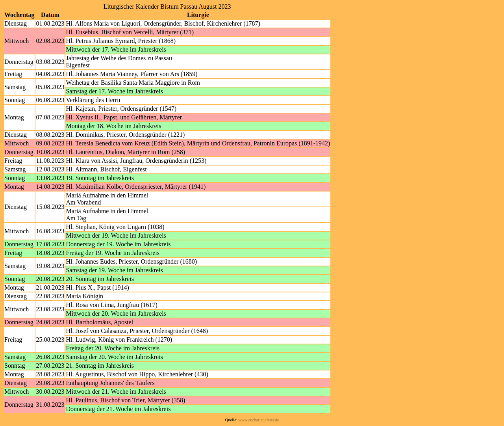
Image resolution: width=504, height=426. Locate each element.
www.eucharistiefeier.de (259, 420)
